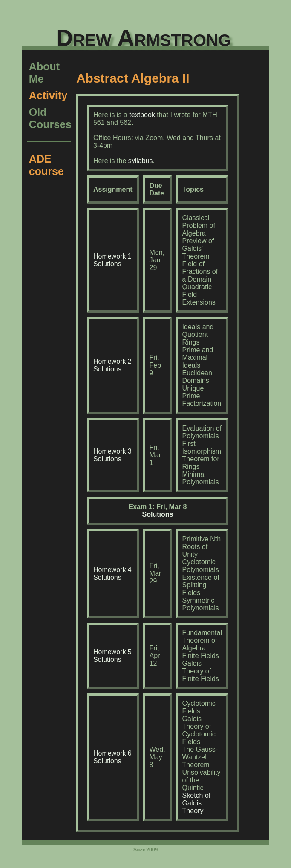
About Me (44, 73)
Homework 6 (112, 753)
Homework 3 (112, 451)
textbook (142, 115)
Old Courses (50, 118)
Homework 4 (112, 570)
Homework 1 (112, 256)
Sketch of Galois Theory (197, 803)
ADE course (46, 165)
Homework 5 (112, 652)
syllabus (141, 161)
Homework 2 (112, 361)
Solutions (107, 264)
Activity (48, 95)
